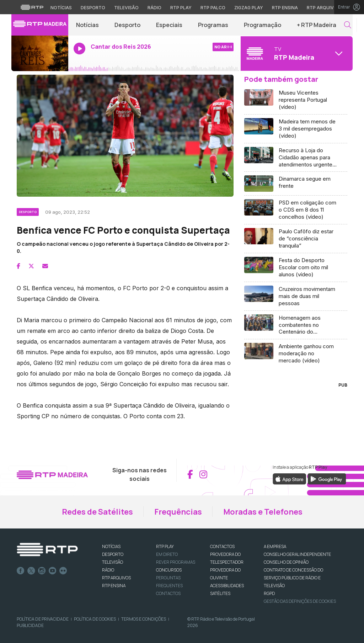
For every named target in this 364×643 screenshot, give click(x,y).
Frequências (178, 512)
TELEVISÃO (113, 562)
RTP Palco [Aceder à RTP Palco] (213, 8)
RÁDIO (108, 570)
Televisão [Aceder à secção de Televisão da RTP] (126, 8)
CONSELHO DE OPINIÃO (286, 562)
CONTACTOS (222, 546)
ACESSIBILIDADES (227, 586)
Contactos (168, 593)
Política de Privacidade (43, 619)
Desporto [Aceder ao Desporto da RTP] (93, 8)
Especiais (169, 25)
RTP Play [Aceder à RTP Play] (181, 8)
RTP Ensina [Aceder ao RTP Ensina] (285, 8)
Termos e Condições (144, 619)
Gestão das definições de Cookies (300, 601)
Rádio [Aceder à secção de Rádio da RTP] (154, 8)
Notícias (87, 25)
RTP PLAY (165, 546)
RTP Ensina (114, 586)
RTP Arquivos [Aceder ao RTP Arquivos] (323, 8)
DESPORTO (113, 554)
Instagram (42, 571)
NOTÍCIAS (111, 546)
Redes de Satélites (97, 512)
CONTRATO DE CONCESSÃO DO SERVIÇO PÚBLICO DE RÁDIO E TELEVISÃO (293, 578)
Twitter (31, 571)
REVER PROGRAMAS (176, 562)
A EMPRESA (275, 546)
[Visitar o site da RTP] (32, 7)
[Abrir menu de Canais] (296, 53)
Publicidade (30, 625)
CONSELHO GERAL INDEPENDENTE (297, 554)
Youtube (53, 571)
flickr (63, 571)
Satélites (220, 593)
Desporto (127, 25)
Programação (263, 25)
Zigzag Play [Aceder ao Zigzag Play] (249, 8)
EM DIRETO (167, 554)
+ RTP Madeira (317, 25)
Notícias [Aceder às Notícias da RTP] (61, 8)
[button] (348, 25)
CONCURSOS (169, 570)
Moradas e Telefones (263, 512)
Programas (213, 25)
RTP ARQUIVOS (116, 578)
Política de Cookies (95, 619)
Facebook (21, 571)
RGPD (269, 593)
